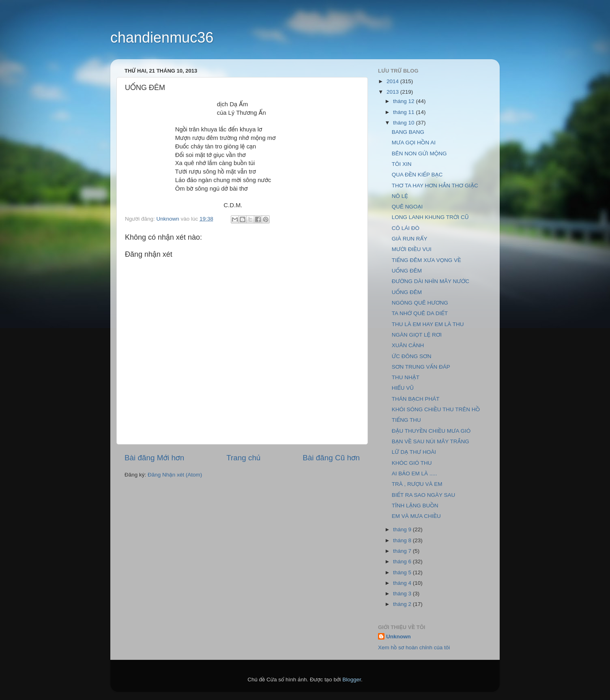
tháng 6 (403, 562)
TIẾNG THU (406, 420)
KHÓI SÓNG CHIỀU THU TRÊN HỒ (436, 409)
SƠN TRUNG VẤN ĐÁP (421, 367)
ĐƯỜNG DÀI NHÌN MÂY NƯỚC (431, 281)
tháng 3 (403, 594)
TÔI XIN (402, 164)
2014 (393, 81)
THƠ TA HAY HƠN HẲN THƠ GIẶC (435, 186)
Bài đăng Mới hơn (154, 458)
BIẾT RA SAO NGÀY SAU (424, 495)
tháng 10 (404, 123)
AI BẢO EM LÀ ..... (415, 473)
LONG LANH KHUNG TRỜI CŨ (430, 217)
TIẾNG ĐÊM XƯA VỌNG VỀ (426, 260)
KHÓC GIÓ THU (412, 463)
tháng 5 (403, 572)
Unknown (398, 637)
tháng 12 (404, 101)
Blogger (352, 680)
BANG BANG (408, 132)
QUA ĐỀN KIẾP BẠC (417, 175)
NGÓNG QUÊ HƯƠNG (420, 303)
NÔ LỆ (400, 196)
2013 (393, 92)
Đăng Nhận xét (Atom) (175, 475)
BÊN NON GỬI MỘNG (419, 154)
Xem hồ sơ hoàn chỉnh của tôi (414, 647)
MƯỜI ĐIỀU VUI (412, 249)
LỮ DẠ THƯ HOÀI (414, 452)
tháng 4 (403, 583)
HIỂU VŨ (403, 388)
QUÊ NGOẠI (407, 207)
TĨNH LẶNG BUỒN (415, 506)
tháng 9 (403, 529)
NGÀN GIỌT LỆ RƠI (417, 335)
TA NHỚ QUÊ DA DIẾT (420, 313)
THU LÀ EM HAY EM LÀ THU (428, 324)
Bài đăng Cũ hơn (331, 458)
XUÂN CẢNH (408, 345)
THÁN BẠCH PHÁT (416, 399)
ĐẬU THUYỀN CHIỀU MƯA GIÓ (431, 431)
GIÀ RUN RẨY (410, 239)
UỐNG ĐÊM (407, 271)
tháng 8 (403, 540)
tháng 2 (403, 604)
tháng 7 (403, 551)
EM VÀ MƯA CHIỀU (416, 516)
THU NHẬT (406, 377)
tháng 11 (404, 112)
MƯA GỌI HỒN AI (414, 143)
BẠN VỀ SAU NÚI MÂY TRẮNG (431, 441)
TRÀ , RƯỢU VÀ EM (417, 484)
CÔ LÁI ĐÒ (406, 228)
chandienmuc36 (162, 38)
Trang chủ (243, 458)
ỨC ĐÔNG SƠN (412, 356)
